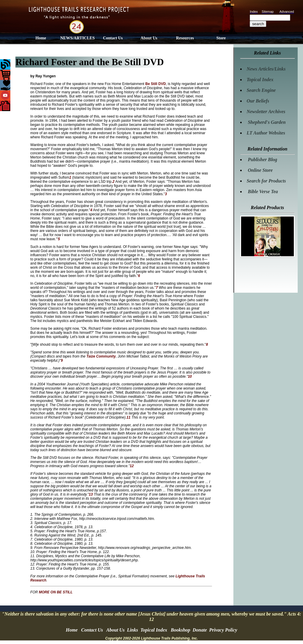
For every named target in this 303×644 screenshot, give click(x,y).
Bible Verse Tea (262, 192)
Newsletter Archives (266, 112)
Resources (185, 38)
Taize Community (101, 356)
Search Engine (261, 90)
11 (129, 417)
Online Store (260, 170)
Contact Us (113, 38)
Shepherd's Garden (266, 122)
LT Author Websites (266, 133)
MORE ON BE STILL (56, 592)
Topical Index (260, 80)
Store (221, 38)
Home (41, 38)
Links (133, 630)
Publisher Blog (262, 160)
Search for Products (266, 181)
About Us (149, 38)
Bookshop (181, 630)
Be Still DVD (156, 84)
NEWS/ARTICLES (77, 38)
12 (132, 466)
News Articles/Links (266, 69)
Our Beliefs (258, 101)
